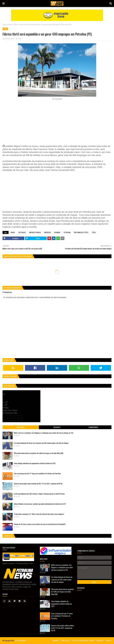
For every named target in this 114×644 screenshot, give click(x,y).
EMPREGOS (48, 232)
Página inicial (7, 25)
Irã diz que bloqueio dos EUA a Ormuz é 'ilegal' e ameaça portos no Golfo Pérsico (39, 494)
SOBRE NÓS (100, 641)
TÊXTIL (16, 25)
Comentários (93, 427)
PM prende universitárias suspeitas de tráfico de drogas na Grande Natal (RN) (39, 453)
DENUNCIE (56, 641)
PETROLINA (67, 232)
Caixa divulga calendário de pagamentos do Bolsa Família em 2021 (35, 463)
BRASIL (13, 232)
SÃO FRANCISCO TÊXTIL (81, 232)
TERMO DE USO (65, 641)
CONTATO (108, 641)
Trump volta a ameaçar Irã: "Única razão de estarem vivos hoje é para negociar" (39, 514)
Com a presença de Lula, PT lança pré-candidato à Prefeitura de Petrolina (37, 473)
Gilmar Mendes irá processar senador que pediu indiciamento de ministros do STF (40, 504)
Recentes (57, 427)
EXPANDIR (57, 232)
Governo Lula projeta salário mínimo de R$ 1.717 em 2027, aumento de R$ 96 (38, 484)
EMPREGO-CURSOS (35, 232)
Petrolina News (9, 39)
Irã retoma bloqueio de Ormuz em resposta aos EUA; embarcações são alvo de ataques (41, 443)
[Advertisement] (57, 121)
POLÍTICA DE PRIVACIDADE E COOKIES (83, 641)
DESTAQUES (22, 232)
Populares (21, 427)
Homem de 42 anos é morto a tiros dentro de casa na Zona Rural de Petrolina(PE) (40, 524)
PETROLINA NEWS (21, 641)
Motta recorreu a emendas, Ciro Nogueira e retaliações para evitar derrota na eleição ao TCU (44, 433)
